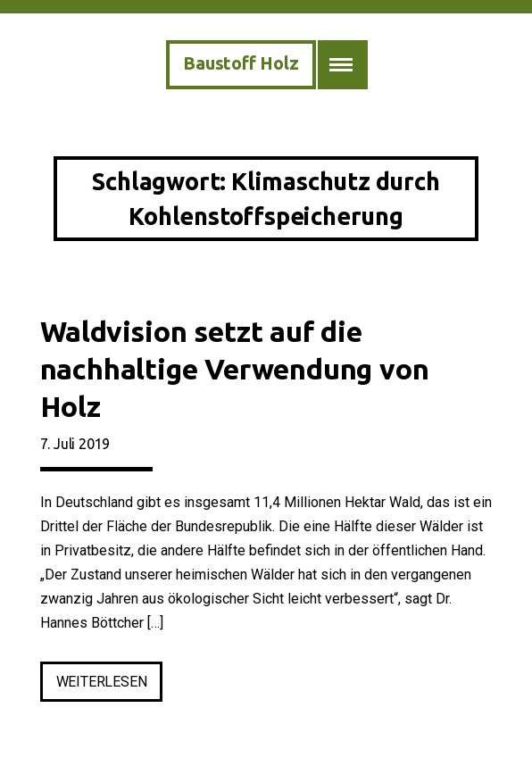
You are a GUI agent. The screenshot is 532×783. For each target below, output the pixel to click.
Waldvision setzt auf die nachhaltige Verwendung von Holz (235, 369)
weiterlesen (110, 685)
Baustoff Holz (241, 63)
